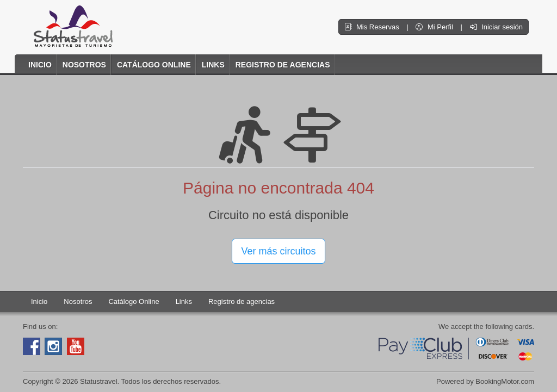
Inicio (40, 65)
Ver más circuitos (278, 251)
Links (213, 65)
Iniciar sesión (496, 27)
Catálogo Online (154, 65)
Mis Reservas (373, 27)
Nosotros (84, 65)
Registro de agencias (283, 65)
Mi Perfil (435, 27)
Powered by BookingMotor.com (485, 381)
